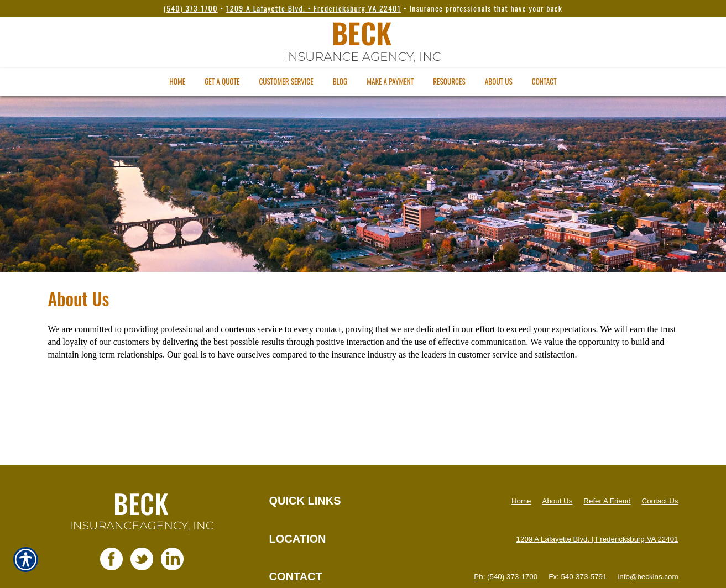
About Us (558, 501)
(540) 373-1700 (191, 8)
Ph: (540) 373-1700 (506, 577)
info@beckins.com (648, 577)
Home (521, 501)
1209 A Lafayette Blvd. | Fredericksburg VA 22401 (597, 539)
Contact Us (660, 501)
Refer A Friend (607, 501)
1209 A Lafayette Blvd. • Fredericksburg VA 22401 (314, 8)
